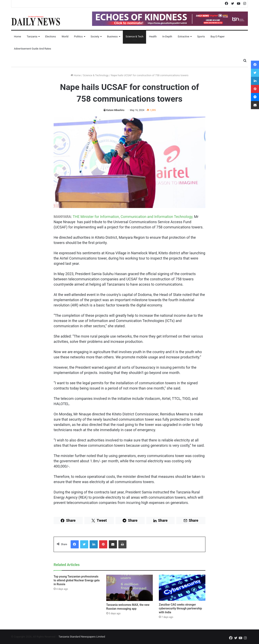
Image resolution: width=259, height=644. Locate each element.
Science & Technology (96, 75)
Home (18, 36)
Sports (201, 36)
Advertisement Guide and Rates (32, 49)
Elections (50, 36)
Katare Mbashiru (115, 110)
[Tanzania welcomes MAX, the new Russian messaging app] (129, 588)
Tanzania (32, 36)
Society (95, 36)
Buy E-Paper (217, 36)
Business (112, 36)
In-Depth (167, 36)
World (65, 36)
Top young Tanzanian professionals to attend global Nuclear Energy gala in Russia (77, 580)
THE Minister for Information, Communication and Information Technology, (133, 217)
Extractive (184, 36)
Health (153, 36)
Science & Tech (135, 36)
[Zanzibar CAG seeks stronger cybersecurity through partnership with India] (182, 588)
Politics (78, 36)
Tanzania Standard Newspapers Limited (82, 637)
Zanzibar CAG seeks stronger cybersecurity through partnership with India (180, 608)
